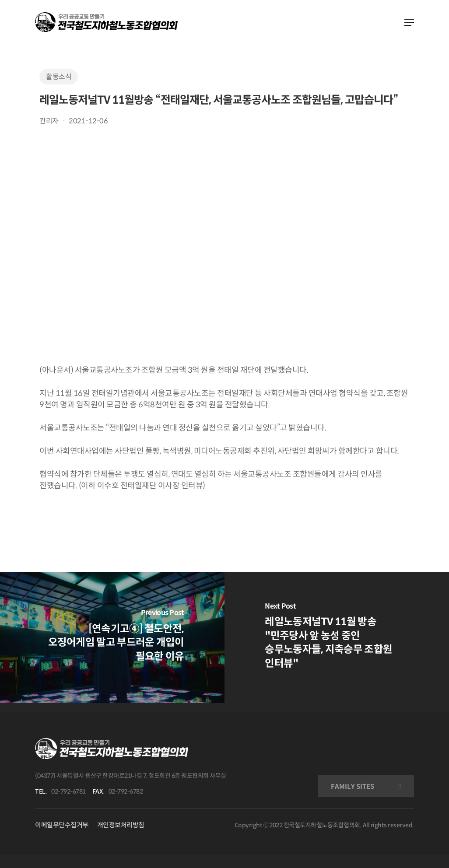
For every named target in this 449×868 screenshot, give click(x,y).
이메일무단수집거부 (62, 825)
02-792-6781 (68, 791)
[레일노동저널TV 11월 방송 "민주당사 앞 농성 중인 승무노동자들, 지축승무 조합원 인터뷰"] (337, 637)
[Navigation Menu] (409, 22)
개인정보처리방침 (121, 825)
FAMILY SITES (353, 786)
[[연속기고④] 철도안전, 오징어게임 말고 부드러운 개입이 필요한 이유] (112, 637)
